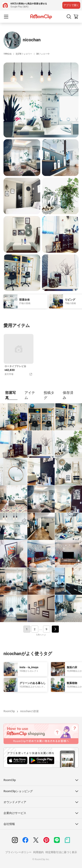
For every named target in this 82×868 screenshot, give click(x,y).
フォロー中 (43, 54)
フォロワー (24, 54)
